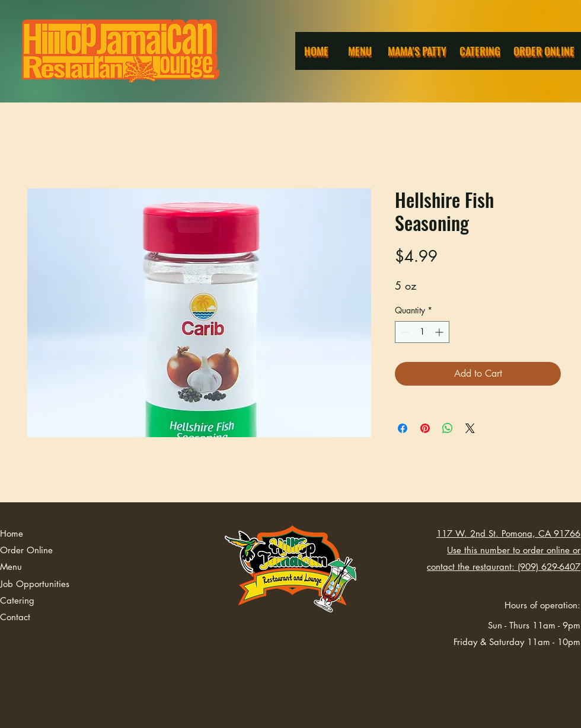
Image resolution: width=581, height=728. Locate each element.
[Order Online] (545, 51)
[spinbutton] (422, 332)
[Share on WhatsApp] (448, 428)
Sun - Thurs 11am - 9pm (534, 625)
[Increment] (440, 332)
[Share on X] (470, 428)
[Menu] (361, 51)
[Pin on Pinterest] (425, 428)
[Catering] (481, 51)
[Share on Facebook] (403, 428)
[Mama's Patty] (418, 51)
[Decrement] (404, 332)
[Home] (317, 51)
